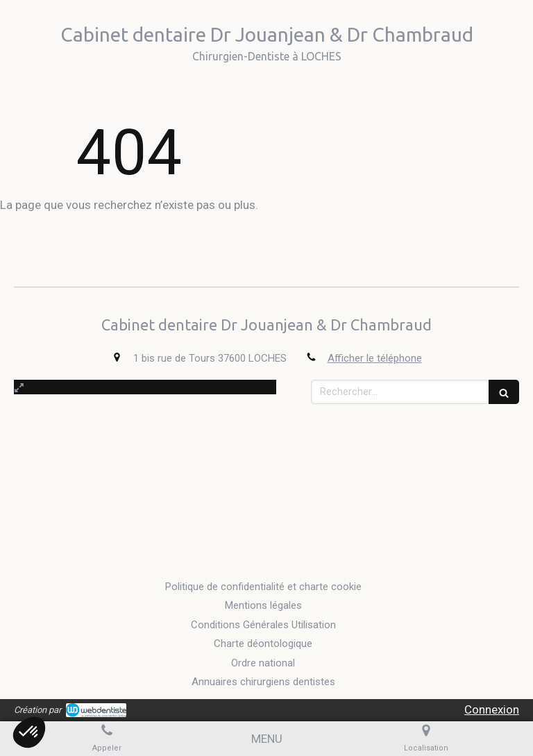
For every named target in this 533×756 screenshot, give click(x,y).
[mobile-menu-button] (267, 739)
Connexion (492, 709)
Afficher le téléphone (375, 358)
